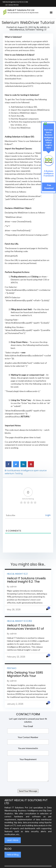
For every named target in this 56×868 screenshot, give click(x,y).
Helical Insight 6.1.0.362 (19, 621)
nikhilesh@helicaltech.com (15, 2)
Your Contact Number (28, 737)
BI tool (8, 470)
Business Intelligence (22, 470)
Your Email (28, 726)
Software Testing (34, 30)
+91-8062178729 (12, 5)
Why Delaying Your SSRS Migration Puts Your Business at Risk (25, 676)
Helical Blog (13, 855)
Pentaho (12, 668)
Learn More (13, 840)
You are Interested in (28, 748)
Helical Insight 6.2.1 (17, 574)
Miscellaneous (17, 30)
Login (48, 515)
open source (40, 470)
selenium (10, 473)
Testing (19, 473)
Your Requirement (28, 759)
